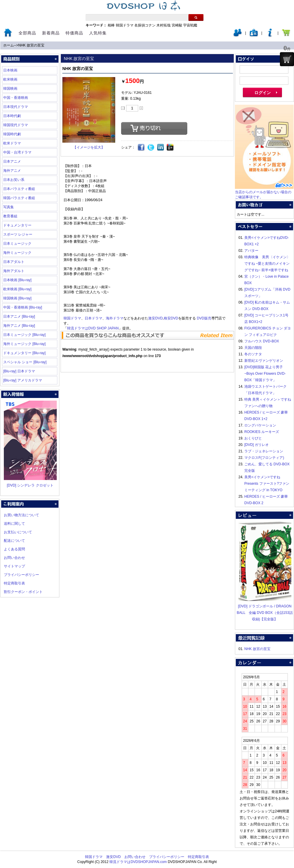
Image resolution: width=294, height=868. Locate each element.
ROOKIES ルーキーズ (262, 432)
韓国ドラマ (125, 25)
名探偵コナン (145, 25)
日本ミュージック (17, 244)
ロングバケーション (260, 425)
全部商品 (27, 33)
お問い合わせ (14, 558)
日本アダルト (14, 262)
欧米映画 (10, 79)
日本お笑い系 (14, 180)
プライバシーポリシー (21, 575)
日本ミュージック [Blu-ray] (24, 335)
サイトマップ (14, 566)
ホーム (9, 45)
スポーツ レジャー (18, 234)
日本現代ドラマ (16, 107)
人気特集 (98, 33)
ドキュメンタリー (17, 225)
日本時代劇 (12, 116)
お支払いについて (18, 532)
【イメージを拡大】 (89, 147)
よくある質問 (14, 549)
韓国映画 (10, 89)
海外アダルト (14, 271)
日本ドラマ (93, 318)
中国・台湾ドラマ (17, 152)
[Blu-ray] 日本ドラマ (19, 371)
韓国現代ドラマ (16, 125)
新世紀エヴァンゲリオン (264, 361)
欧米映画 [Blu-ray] (17, 289)
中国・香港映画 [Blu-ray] (23, 307)
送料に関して (14, 524)
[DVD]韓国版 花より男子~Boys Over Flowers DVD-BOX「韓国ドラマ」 (265, 374)
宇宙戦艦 (190, 25)
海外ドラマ (115, 318)
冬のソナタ (253, 354)
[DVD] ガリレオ (257, 445)
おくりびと (253, 438)
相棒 (111, 25)
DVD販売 (204, 318)
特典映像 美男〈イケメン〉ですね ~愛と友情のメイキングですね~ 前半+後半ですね (267, 264)
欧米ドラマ (12, 143)
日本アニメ (12, 161)
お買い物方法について (21, 515)
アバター (251, 251)
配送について (14, 541)
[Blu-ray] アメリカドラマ (23, 380)
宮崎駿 (177, 25)
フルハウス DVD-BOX (262, 341)
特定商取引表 (14, 583)
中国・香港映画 (16, 98)
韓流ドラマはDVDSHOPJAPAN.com (138, 862)
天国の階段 (253, 348)
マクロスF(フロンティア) (264, 458)
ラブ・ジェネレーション (264, 451)
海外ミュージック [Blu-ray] (24, 344)
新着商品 (51, 33)
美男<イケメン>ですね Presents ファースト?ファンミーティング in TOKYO (267, 484)
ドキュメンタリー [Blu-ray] (24, 353)
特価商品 (74, 33)
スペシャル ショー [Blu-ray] (25, 362)
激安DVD (155, 318)
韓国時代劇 (12, 134)
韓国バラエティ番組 (19, 198)
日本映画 (10, 70)
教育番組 (10, 216)
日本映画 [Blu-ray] (17, 280)
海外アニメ (12, 171)
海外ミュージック (17, 253)
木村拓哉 (163, 25)
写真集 (9, 207)
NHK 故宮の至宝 (31, 45)
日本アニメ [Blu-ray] (19, 316)
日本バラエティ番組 (19, 189)
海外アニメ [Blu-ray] (19, 326)
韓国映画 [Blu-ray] (17, 298)
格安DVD (171, 318)
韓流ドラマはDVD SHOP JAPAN (93, 328)
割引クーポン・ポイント (23, 592)
